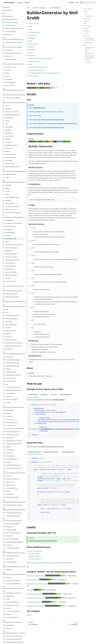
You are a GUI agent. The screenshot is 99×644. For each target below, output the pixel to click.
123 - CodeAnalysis (9, 425)
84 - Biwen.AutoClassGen (11, 297)
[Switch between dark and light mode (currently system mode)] (77, 3)
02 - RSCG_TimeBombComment (13, 28)
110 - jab (5, 384)
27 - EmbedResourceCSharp (12, 115)
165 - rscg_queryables (10, 562)
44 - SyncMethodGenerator (11, 167)
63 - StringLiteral (8, 230)
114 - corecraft (7, 396)
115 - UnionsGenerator (10, 399)
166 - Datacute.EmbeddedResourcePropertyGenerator (14, 566)
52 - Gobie (6, 194)
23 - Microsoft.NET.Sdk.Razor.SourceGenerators (14, 102)
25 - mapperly (7, 109)
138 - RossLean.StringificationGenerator (14, 472)
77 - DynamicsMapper (10, 272)
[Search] (88, 3)
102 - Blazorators (8, 357)
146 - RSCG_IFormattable (11, 497)
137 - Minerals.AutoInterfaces (12, 468)
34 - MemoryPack (8, 136)
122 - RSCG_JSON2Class (10, 422)
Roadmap (31, 47)
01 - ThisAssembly (8, 25)
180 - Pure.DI (7, 614)
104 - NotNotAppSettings (11, 366)
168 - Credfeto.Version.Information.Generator (14, 574)
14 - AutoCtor (7, 70)
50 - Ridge (6, 188)
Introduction (6, 7)
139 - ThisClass (7, 476)
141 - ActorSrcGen (8, 482)
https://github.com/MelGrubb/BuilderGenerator (62, 123)
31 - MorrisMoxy (8, 127)
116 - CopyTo (7, 402)
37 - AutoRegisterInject (10, 145)
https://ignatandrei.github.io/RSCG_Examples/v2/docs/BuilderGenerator (50, 563)
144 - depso (6, 491)
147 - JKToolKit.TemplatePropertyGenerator (14, 501)
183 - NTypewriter (8, 625)
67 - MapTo (6, 242)
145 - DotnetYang (8, 494)
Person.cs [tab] (54, 395)
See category (34, 76)
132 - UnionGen (8, 453)
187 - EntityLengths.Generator (12, 639)
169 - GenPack (7, 577)
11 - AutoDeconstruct (10, 59)
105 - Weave (7, 369)
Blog (27, 3)
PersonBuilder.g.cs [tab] (68, 452)
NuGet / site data (34, 24)
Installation (32, 38)
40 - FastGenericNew (9, 154)
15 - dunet (6, 73)
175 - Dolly (6, 599)
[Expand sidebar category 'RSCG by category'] (23, 16)
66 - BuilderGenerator (10, 239)
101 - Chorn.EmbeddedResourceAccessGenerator (14, 353)
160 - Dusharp (7, 545)
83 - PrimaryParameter (10, 294)
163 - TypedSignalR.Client (11, 556)
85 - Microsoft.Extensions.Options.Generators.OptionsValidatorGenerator (14, 301)
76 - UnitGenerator (9, 269)
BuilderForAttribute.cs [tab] (52, 452)
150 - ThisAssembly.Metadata (12, 513)
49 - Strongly (7, 185)
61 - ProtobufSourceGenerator (12, 223)
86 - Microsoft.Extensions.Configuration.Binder (14, 305)
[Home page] (28, 8)
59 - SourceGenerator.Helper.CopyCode (14, 216)
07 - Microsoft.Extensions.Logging (12, 46)
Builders (31, 153)
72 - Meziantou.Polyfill (10, 257)
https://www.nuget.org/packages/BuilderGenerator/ (49, 120)
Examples (20, 3)
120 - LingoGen (8, 416)
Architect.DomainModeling (36, 576)
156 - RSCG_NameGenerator (12, 533)
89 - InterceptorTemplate (11, 315)
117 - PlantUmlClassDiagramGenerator (13, 406)
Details (30, 26)
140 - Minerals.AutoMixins (11, 479)
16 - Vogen (6, 76)
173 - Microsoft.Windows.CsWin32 (12, 592)
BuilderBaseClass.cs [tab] (35, 452)
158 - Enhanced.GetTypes (11, 539)
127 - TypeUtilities (8, 438)
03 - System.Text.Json (9, 31)
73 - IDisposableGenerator (11, 260)
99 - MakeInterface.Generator (12, 346)
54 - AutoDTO (7, 200)
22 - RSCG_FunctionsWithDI (11, 98)
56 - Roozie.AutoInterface (11, 206)
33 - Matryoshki (8, 133)
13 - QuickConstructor (10, 67)
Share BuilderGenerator (37, 70)
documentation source (38, 163)
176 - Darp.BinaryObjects (11, 602)
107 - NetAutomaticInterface (12, 375)
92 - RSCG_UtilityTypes (10, 325)
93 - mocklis (7, 328)
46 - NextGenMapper (9, 174)
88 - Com (6, 312)
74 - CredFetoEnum (9, 263)
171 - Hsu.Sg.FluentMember (12, 584)
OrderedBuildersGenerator (36, 598)
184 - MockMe (7, 628)
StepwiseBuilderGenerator (36, 606)
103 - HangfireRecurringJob (11, 360)
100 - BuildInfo (7, 349)
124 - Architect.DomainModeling (13, 429)
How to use (32, 56)
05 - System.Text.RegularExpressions (13, 38)
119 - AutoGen (7, 413)
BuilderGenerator (33, 580)
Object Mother (67, 153)
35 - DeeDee (7, 139)
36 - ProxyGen (7, 142)
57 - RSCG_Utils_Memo (10, 210)
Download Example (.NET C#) (39, 67)
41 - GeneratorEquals (9, 157)
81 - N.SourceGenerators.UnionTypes (13, 285)
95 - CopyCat (7, 334)
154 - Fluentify (7, 527)
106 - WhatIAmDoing (9, 372)
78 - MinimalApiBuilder (10, 275)
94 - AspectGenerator (10, 331)
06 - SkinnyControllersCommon (13, 42)
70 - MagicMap (7, 251)
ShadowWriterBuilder (35, 602)
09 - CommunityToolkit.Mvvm (12, 53)
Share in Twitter (34, 554)
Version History (33, 44)
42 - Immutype (7, 160)
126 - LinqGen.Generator (11, 435)
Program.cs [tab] (45, 395)
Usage (30, 41)
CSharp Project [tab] (33, 395)
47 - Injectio (6, 177)
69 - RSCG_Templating (10, 248)
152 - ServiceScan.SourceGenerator (12, 520)
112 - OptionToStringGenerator (13, 390)
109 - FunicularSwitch (10, 381)
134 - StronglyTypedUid (10, 459)
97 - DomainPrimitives (10, 340)
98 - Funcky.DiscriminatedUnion (13, 343)
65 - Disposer (7, 236)
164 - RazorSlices (8, 559)
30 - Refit (6, 124)
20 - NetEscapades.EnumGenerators (13, 89)
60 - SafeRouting (8, 220)
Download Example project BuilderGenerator (43, 541)
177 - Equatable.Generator (11, 605)
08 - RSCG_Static (8, 50)
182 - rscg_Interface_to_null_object (12, 621)
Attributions (32, 50)
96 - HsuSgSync (8, 337)
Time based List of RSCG (9, 19)
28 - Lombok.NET (8, 118)
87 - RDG (5, 309)
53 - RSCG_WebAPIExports (11, 197)
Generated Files (34, 61)
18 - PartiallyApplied (9, 82)
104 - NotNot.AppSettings (11, 363)
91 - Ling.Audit (7, 322)
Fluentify (31, 590)
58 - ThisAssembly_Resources (12, 213)
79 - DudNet (7, 278)
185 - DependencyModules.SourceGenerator (14, 632)
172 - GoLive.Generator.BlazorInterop (13, 587)
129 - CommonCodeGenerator (12, 444)
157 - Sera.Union (8, 536)
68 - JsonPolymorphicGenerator (13, 245)
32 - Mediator (7, 130)
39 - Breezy (6, 151)
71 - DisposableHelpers (10, 254)
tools (53, 359)
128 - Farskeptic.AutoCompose (13, 441)
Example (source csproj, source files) (41, 58)
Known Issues (33, 35)
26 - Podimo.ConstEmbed (11, 112)
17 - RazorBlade (8, 79)
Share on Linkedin (35, 559)
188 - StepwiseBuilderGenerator (13, 642)
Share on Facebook (36, 551)
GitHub (72, 3)
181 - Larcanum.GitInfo (10, 617)
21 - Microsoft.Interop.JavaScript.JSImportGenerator (14, 94)
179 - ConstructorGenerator (12, 611)
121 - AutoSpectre (8, 419)
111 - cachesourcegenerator (12, 387)
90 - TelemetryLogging (10, 319)
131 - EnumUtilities (9, 450)
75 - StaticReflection (9, 266)
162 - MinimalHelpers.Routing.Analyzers (14, 552)
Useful (30, 64)
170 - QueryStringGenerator (12, 581)
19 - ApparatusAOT (9, 85)
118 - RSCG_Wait (8, 410)
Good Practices (7, 10)
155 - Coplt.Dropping (9, 530)
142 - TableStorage (9, 485)
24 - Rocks (6, 106)
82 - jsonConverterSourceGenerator (13, 290)
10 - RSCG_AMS (8, 56)
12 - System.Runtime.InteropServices (13, 63)
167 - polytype (7, 570)
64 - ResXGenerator (9, 233)
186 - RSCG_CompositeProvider (13, 636)
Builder (29, 615)
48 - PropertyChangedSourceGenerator (14, 181)
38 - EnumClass (8, 148)
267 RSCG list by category (10, 22)
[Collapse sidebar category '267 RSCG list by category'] (23, 22)
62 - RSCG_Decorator (9, 226)
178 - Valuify (7, 608)
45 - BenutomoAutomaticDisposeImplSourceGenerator (14, 170)
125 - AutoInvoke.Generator (12, 432)
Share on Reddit (35, 556)
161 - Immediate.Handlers (11, 548)
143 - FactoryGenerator (10, 488)
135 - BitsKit (7, 462)
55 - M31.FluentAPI (9, 203)
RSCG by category (7, 16)
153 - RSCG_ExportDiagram (11, 524)
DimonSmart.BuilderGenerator (38, 584)
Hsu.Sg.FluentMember (35, 594)
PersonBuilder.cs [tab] (66, 395)
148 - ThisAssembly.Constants (12, 505)
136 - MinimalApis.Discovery (12, 465)
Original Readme (35, 32)
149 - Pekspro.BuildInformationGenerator (14, 509)
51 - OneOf (6, 191)
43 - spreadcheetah (9, 163)
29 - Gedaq (6, 121)
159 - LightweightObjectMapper (13, 542)
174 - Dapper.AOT (8, 596)
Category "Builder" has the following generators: (45, 73)
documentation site (67, 161)
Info (31, 29)
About (4, 13)
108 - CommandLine (9, 378)
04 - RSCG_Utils (8, 35)
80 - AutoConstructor (9, 281)
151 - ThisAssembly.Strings (11, 516)
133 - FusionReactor (9, 456)
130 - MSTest (7, 447)
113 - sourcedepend (9, 393)
